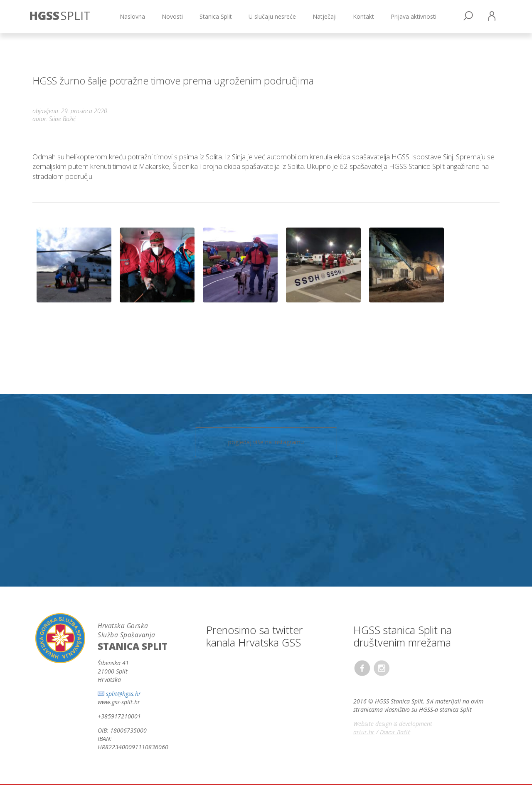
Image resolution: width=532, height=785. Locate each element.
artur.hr (364, 732)
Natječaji (325, 16)
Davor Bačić (395, 732)
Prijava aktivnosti (414, 16)
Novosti (172, 16)
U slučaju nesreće (272, 16)
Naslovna (132, 16)
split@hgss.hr (123, 694)
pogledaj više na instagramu (266, 442)
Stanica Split (216, 16)
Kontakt (363, 16)
